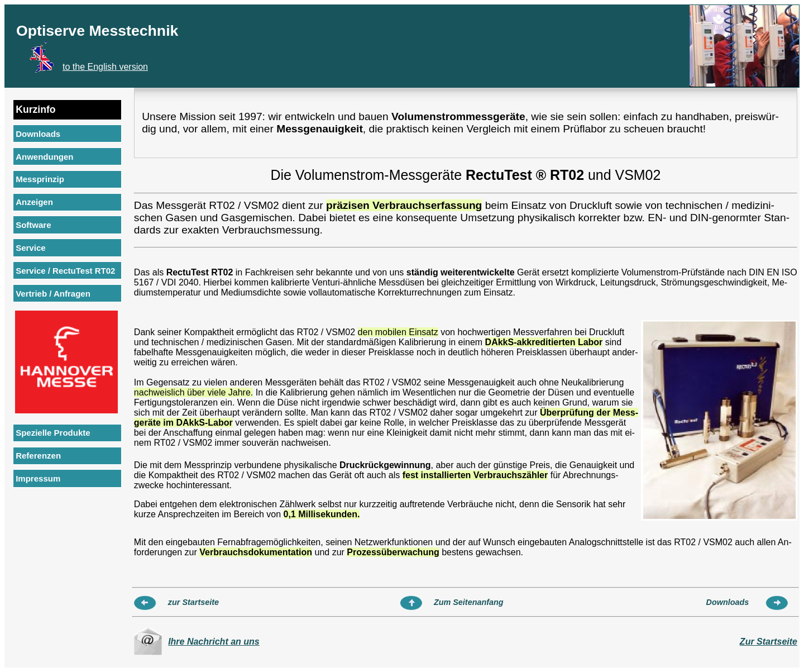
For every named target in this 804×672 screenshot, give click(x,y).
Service (30, 248)
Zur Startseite (769, 642)
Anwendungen (44, 157)
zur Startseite (193, 602)
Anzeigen (34, 202)
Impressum (38, 478)
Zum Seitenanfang (469, 602)
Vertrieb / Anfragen (53, 294)
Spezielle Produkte (53, 433)
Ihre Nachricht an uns (214, 642)
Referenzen (38, 456)
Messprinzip (40, 179)
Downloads (38, 134)
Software (33, 225)
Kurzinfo (35, 109)
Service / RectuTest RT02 (65, 271)
